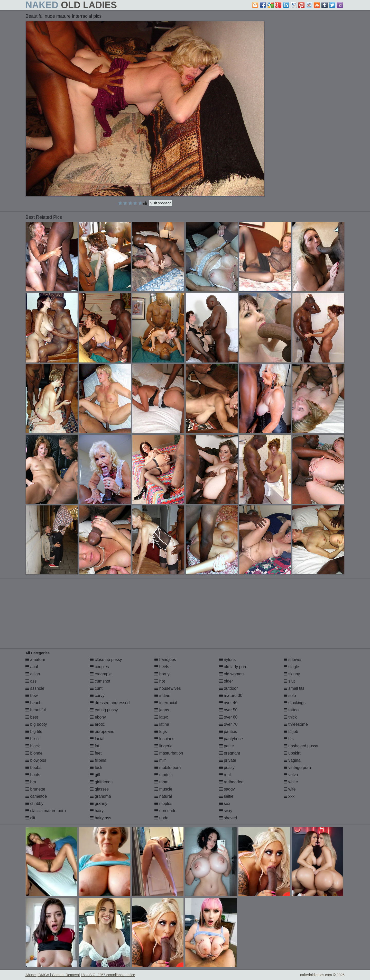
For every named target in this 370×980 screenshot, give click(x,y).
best (32, 717)
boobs (33, 768)
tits (289, 739)
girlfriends (101, 782)
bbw (32, 696)
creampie (101, 674)
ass (31, 681)
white (291, 782)
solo (290, 696)
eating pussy (104, 710)
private (228, 760)
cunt (96, 688)
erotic (97, 724)
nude (161, 818)
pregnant (230, 753)
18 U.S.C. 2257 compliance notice (108, 975)
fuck (96, 768)
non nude (165, 811)
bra (31, 782)
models (163, 775)
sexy (226, 811)
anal (32, 667)
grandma (100, 796)
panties (228, 732)
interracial (166, 703)
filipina (98, 760)
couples (99, 667)
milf (160, 760)
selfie (226, 796)
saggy (227, 789)
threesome (296, 724)
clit (30, 818)
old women (232, 674)
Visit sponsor (161, 203)
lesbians (164, 739)
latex (161, 717)
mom (161, 782)
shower (293, 660)
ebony (98, 717)
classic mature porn (46, 811)
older (226, 681)
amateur (35, 660)
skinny (292, 674)
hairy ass (100, 818)
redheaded (231, 782)
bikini (33, 739)
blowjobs (36, 760)
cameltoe (36, 796)
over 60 (228, 717)
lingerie (163, 746)
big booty (36, 724)
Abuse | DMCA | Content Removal (53, 975)
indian (162, 696)
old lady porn (233, 667)
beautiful (36, 710)
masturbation (169, 753)
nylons (228, 660)
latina (162, 724)
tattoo (291, 710)
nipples (163, 804)
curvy (97, 696)
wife (290, 789)
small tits (294, 688)
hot (160, 681)
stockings (295, 703)
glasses (99, 789)
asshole (35, 688)
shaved (228, 818)
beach (33, 703)
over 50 (228, 710)
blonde (34, 753)
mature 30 (231, 696)
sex (225, 804)
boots (33, 775)
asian (33, 674)
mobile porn (168, 768)
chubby (34, 804)
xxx (289, 796)
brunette (35, 789)
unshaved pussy (301, 746)
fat (95, 746)
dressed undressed (110, 703)
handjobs (165, 660)
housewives (168, 688)
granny (99, 804)
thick (290, 717)
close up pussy (106, 660)
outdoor (229, 688)
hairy (97, 811)
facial (97, 739)
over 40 (228, 703)
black (33, 746)
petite (227, 746)
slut (289, 681)
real (225, 775)
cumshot (100, 681)
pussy (227, 768)
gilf (95, 775)
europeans (102, 732)
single (291, 667)
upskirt (292, 753)
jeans (162, 710)
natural (163, 796)
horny (162, 674)
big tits (34, 732)
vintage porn (297, 768)
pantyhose (231, 739)
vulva (291, 775)
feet (96, 753)
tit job (291, 732)
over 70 (228, 724)
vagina (292, 760)
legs (161, 732)
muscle (163, 789)
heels (162, 667)
